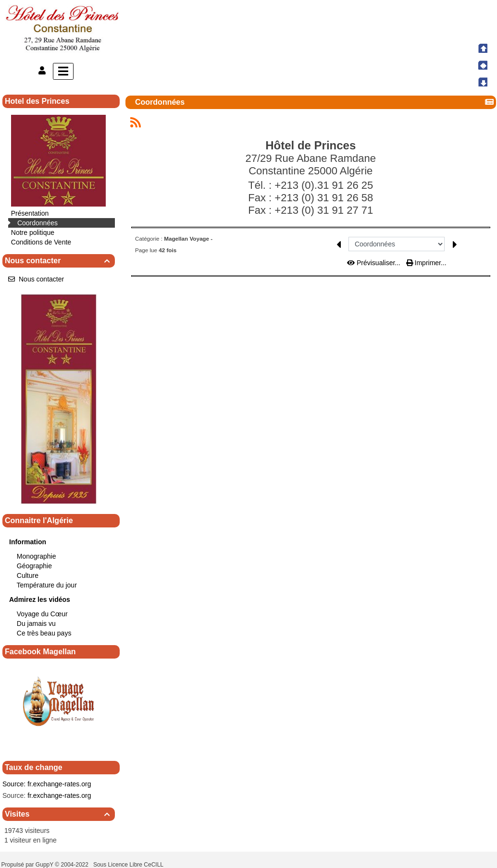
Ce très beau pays (44, 633)
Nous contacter (59, 261)
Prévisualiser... (375, 263)
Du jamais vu (36, 623)
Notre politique (33, 232)
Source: (14, 784)
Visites (59, 814)
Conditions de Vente (41, 242)
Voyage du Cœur (42, 614)
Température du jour (47, 585)
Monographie (37, 556)
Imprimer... (426, 263)
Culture (28, 575)
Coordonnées (37, 223)
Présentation (30, 213)
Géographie (34, 566)
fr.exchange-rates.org (59, 784)
